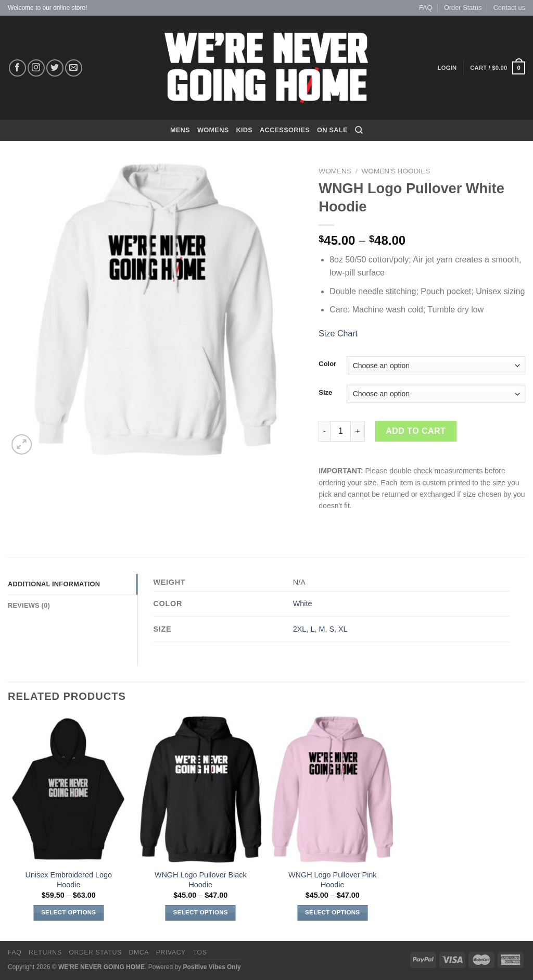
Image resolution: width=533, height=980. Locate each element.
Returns (45, 952)
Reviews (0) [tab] (29, 605)
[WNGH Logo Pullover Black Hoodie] (200, 789)
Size (325, 393)
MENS (180, 130)
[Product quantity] (340, 431)
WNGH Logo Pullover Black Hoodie (201, 880)
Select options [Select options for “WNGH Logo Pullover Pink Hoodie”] (332, 912)
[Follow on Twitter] (55, 68)
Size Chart (338, 334)
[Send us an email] (74, 68)
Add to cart (416, 431)
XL (343, 629)
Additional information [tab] (54, 584)
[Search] (359, 130)
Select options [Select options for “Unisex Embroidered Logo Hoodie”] (68, 912)
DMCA (139, 952)
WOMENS (213, 130)
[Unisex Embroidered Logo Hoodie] (69, 789)
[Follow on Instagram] (36, 68)
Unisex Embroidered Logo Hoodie (69, 880)
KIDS (244, 130)
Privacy (171, 952)
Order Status (463, 8)
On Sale (332, 130)
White (303, 604)
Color (327, 364)
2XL (300, 629)
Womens (335, 171)
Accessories (285, 130)
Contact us (509, 8)
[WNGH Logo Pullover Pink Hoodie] (333, 789)
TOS (200, 952)
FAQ (426, 8)
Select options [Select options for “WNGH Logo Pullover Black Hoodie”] (201, 912)
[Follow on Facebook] (17, 68)
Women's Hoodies (396, 171)
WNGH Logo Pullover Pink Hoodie (333, 880)
